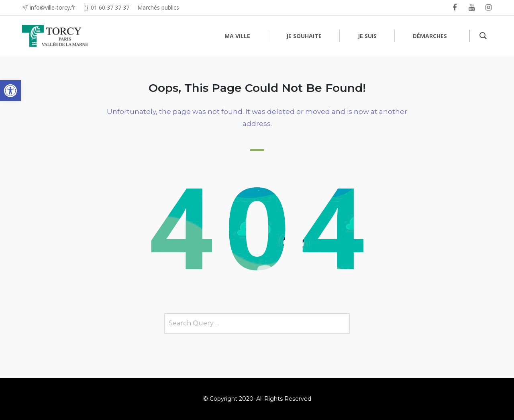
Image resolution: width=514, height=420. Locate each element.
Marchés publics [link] (158, 7)
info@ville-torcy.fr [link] (52, 7)
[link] (10, 91)
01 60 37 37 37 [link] (110, 7)
